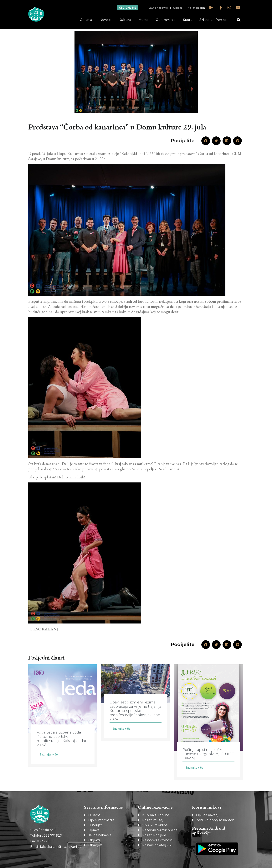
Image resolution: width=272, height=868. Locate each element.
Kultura (125, 20)
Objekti (178, 8)
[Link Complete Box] (63, 715)
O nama (86, 20)
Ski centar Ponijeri (213, 20)
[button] (239, 20)
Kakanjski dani (197, 8)
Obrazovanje (166, 20)
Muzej (143, 20)
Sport (187, 20)
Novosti (105, 20)
